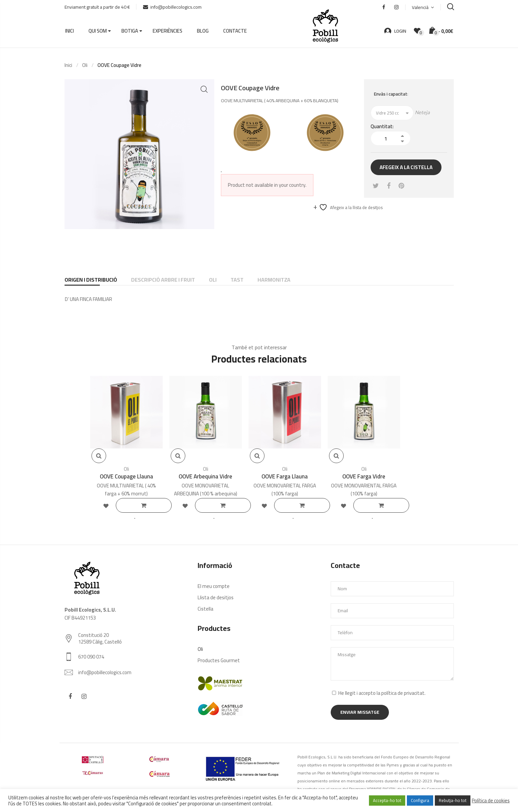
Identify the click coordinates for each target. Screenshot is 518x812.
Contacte (235, 31)
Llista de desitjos (216, 597)
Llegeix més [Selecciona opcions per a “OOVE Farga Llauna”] (304, 505)
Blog (203, 31)
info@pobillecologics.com (172, 7)
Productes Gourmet (219, 660)
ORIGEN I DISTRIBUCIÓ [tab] (91, 280)
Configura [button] (420, 800)
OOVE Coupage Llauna (126, 476)
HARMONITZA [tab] (274, 280)
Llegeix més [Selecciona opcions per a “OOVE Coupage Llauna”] (146, 505)
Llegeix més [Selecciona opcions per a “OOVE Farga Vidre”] (383, 505)
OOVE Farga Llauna (285, 476)
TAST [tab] (237, 280)
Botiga (130, 31)
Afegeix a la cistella (406, 167)
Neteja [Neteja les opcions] (422, 112)
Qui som (98, 31)
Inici (70, 31)
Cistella (205, 609)
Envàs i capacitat (391, 94)
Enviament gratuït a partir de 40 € (97, 7)
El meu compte (214, 586)
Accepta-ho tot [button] (387, 800)
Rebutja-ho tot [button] (453, 800)
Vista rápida (99, 456)
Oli (85, 65)
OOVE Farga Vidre (364, 476)
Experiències (168, 31)
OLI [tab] (213, 280)
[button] (204, 89)
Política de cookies (491, 801)
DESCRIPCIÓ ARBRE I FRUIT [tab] (163, 280)
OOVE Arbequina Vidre (205, 476)
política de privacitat (403, 693)
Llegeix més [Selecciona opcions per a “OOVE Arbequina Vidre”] (225, 505)
